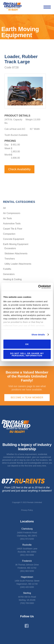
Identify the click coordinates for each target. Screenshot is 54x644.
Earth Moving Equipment (16, 244)
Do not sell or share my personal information (27, 354)
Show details (38, 335)
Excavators (10, 248)
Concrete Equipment (14, 239)
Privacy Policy (27, 510)
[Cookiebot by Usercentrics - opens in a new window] (38, 287)
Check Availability (19, 169)
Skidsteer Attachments (16, 254)
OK (27, 344)
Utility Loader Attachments (18, 264)
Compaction (9, 234)
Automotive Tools (12, 224)
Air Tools (7, 218)
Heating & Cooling (12, 279)
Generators (9, 274)
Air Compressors (12, 213)
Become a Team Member (27, 398)
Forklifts (7, 269)
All (4, 208)
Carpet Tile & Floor (13, 229)
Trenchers (10, 259)
